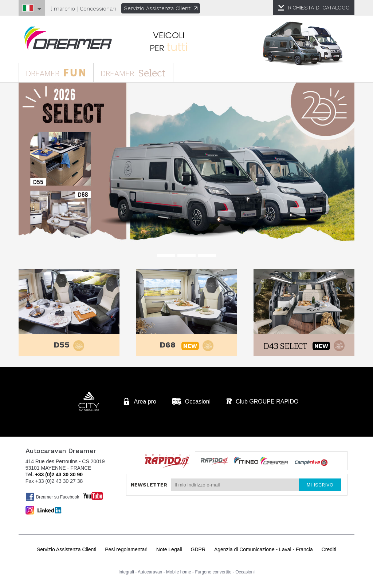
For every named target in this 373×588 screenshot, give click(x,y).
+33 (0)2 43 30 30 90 (59, 476)
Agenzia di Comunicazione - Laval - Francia (264, 551)
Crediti (329, 551)
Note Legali (169, 551)
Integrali (126, 573)
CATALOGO (319, 8)
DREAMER (58, 73)
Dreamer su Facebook (52, 498)
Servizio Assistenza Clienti (161, 8)
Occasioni (245, 573)
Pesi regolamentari (126, 551)
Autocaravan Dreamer (70, 39)
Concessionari (98, 9)
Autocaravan (150, 573)
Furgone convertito (213, 573)
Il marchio (62, 9)
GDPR (198, 551)
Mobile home (179, 573)
